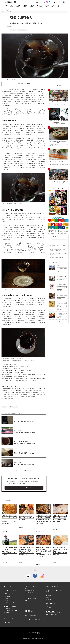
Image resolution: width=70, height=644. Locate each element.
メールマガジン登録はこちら (24, 488)
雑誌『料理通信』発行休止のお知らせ (57, 257)
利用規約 (47, 606)
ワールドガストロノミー (29, 591)
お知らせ (47, 598)
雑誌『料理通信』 (49, 596)
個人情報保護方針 (49, 608)
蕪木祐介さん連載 (22, 30)
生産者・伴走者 (7, 597)
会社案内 (47, 594)
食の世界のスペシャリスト (9, 593)
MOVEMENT (27, 589)
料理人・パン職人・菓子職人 (9, 595)
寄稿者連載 (6, 598)
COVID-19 (27, 594)
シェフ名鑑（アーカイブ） (9, 602)
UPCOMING (27, 601)
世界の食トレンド (7, 612)
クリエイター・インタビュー (9, 600)
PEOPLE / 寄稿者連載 (9, 12)
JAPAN (5, 614)
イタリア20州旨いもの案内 (9, 609)
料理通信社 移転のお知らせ (55, 243)
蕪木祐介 (13, 30)
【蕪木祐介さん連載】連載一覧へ (24, 471)
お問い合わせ (48, 599)
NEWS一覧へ (58, 321)
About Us (38, 2)
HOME (6, 5)
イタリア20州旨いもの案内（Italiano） (11, 610)
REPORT (26, 603)
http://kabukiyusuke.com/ (8, 399)
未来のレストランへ (29, 592)
